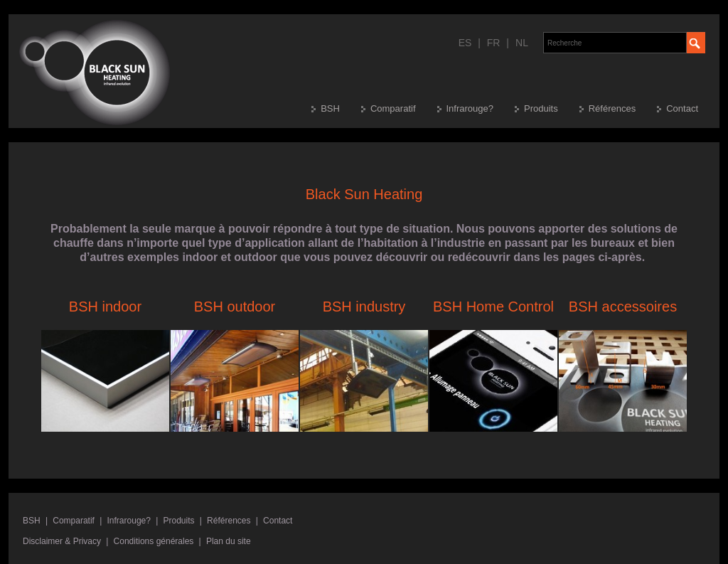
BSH (330, 108)
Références (612, 108)
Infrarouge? (470, 108)
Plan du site (229, 541)
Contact (682, 108)
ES (465, 43)
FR (494, 43)
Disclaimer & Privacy (62, 541)
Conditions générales (154, 541)
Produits (541, 108)
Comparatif (393, 108)
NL (522, 43)
